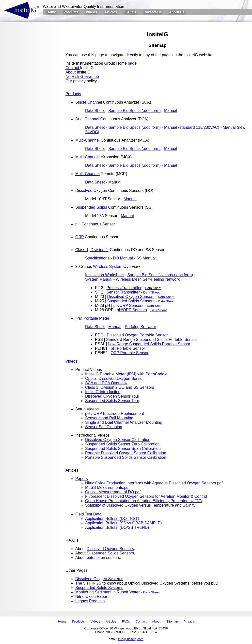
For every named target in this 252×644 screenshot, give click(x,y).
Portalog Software (140, 327)
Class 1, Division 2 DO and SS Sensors (120, 387)
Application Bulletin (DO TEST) (112, 519)
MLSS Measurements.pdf (107, 488)
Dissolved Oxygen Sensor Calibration (118, 440)
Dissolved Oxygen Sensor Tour (112, 396)
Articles (111, 12)
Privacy (189, 621)
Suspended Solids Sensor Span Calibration (123, 449)
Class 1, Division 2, (92, 250)
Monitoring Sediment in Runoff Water (107, 592)
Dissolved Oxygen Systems (99, 579)
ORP (79, 237)
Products (71, 12)
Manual (171, 111)
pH (78, 224)
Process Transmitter (124, 288)
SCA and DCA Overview (106, 383)
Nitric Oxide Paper (91, 597)
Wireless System (108, 267)
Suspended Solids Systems (99, 588)
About (71, 72)
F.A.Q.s (130, 12)
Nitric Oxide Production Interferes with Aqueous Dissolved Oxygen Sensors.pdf (154, 483)
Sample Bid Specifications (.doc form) (160, 275)
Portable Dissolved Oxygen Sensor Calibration (126, 453)
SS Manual (146, 258)
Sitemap (172, 621)
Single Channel (89, 102)
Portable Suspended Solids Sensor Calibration (126, 457)
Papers (82, 479)
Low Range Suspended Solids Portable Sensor (149, 344)
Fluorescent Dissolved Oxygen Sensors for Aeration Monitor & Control (146, 496)
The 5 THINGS (88, 583)
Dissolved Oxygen (91, 191)
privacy (80, 81)
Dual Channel (87, 119)
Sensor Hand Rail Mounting (109, 418)
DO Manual (123, 258)
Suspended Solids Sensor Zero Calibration (122, 444)
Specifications (97, 258)
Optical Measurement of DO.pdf (113, 492)
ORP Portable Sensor (130, 353)
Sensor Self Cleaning (104, 427)
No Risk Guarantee (82, 77)
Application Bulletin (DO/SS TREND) (117, 527)
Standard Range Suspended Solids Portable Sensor (151, 340)
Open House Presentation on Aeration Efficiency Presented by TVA (144, 501)
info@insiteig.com (131, 639)
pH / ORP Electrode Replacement (115, 414)
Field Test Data (88, 514)
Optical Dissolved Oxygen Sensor (114, 378)
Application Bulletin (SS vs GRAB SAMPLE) (123, 523)
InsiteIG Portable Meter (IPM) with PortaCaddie (126, 374)
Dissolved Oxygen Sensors (131, 297)
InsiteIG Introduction (103, 392)
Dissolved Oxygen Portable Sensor (137, 335)
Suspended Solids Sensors (131, 301)
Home (51, 12)
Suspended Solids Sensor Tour (112, 401)
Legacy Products (90, 601)
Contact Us (153, 12)
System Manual (99, 279)
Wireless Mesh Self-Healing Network (148, 279)
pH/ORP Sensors (128, 305)
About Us (177, 12)
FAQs (126, 621)
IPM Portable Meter (92, 318)
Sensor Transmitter (123, 292)
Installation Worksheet (104, 275)
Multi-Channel (87, 140)
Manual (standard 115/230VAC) (192, 127)
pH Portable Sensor (128, 348)
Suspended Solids (91, 207)
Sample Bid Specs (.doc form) (134, 111)
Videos (92, 12)
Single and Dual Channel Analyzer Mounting (124, 422)
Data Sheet (95, 111)
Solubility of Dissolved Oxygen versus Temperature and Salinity (140, 505)
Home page (126, 63)
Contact (73, 68)
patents (93, 558)
